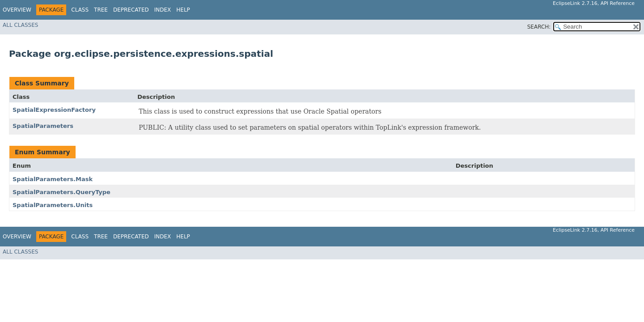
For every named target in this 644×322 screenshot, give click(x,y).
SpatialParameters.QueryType (61, 192)
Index (163, 10)
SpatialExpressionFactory (54, 110)
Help (183, 10)
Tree (101, 10)
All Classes (20, 25)
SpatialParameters (43, 126)
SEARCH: (539, 27)
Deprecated (131, 10)
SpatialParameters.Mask (53, 179)
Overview (17, 10)
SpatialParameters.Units (53, 205)
